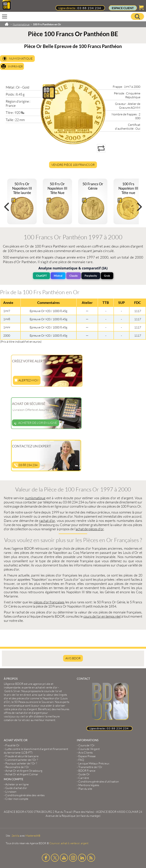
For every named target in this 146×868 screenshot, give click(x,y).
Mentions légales (89, 785)
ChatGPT (41, 276)
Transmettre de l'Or (90, 767)
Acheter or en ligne (17, 784)
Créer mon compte (17, 799)
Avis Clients (85, 753)
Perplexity (91, 276)
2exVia (15, 836)
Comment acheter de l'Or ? (22, 760)
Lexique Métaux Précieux (94, 763)
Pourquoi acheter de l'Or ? (21, 763)
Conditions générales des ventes (25, 795)
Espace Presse (87, 756)
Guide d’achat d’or (16, 788)
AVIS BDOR (73, 658)
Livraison (11, 792)
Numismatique (21, 58)
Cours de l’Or (86, 745)
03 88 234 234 (89, 8)
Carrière (84, 778)
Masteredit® (33, 836)
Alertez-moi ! (27, 380)
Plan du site (85, 789)
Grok (107, 276)
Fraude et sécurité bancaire (22, 756)
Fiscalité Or (12, 745)
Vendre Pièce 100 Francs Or (73, 165)
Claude (73, 276)
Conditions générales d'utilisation (99, 781)
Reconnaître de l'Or (17, 767)
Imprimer (15, 66)
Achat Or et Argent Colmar (22, 774)
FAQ (81, 760)
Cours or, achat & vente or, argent (69, 843)
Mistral (58, 276)
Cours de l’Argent (89, 749)
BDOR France (87, 771)
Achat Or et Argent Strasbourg (24, 771)
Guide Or (84, 774)
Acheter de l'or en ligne (36, 423)
